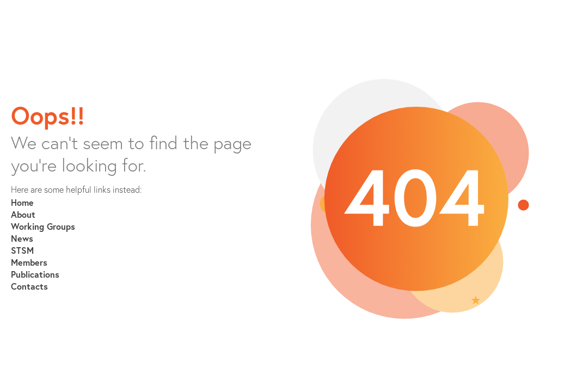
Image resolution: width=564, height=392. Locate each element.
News (22, 238)
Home (22, 202)
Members (29, 262)
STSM (22, 250)
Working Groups (43, 226)
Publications (35, 274)
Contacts (29, 286)
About (23, 214)
